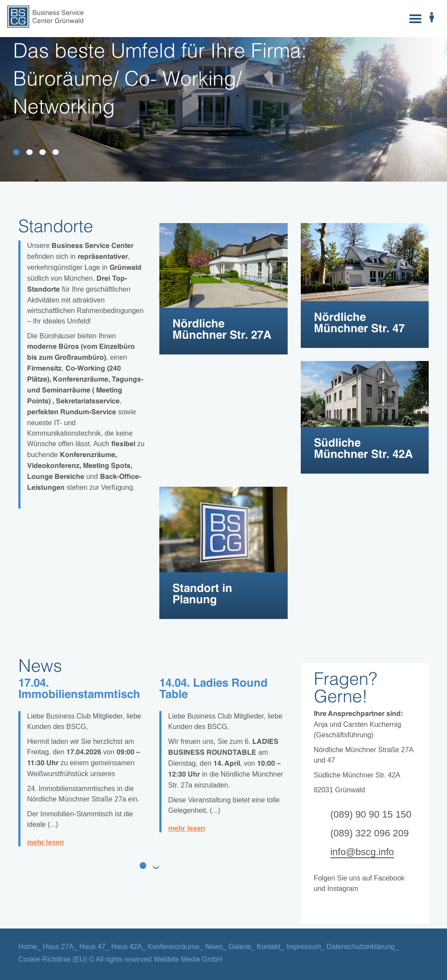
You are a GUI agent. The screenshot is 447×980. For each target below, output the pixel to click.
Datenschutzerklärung (361, 947)
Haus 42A (127, 947)
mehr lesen (45, 842)
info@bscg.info (362, 852)
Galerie (240, 947)
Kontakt (268, 947)
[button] (18, 865)
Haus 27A (58, 947)
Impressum (304, 947)
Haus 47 (93, 947)
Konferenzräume (173, 947)
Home (28, 947)
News (214, 947)
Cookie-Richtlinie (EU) (53, 959)
